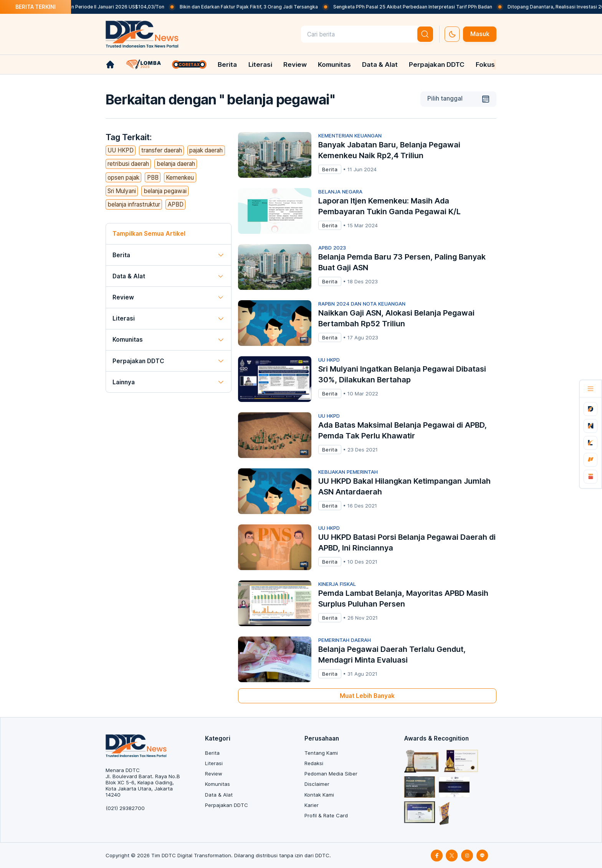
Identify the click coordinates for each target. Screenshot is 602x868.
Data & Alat (380, 64)
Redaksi (314, 763)
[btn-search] (425, 34)
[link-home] (110, 64)
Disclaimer (317, 784)
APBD (176, 204)
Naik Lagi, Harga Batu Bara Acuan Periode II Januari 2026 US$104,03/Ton (90, 7)
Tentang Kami (321, 753)
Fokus (485, 64)
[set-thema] (452, 34)
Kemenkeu (180, 178)
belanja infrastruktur (134, 204)
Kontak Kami (319, 795)
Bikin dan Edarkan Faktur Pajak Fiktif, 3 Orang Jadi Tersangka (258, 7)
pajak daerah (206, 150)
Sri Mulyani (122, 191)
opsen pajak (123, 178)
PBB (153, 178)
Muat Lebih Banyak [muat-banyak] (367, 696)
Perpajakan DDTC (437, 64)
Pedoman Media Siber (331, 774)
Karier (312, 805)
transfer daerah (162, 150)
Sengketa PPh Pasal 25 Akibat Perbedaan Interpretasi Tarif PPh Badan (422, 7)
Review (295, 64)
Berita (227, 64)
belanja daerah (176, 164)
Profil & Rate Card (326, 815)
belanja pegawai (165, 191)
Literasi (260, 64)
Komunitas (334, 64)
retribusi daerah (128, 164)
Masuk (480, 34)
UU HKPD (121, 150)
